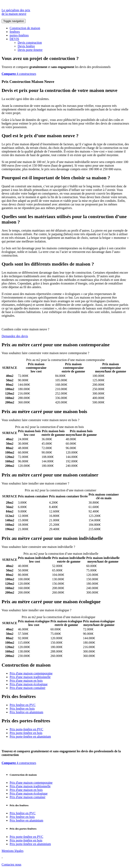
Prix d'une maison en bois (26, 681)
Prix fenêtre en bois (22, 709)
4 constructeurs (19, 74)
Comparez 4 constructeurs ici (109, 353)
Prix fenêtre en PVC (23, 705)
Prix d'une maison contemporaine (31, 673)
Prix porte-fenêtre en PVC (26, 729)
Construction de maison (25, 28)
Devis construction (30, 43)
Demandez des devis (15, 336)
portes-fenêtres (19, 35)
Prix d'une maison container (27, 688)
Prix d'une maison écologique (29, 684)
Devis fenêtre (26, 46)
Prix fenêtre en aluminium (26, 712)
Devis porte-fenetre (30, 50)
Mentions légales (13, 851)
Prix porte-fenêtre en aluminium (30, 737)
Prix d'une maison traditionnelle (30, 677)
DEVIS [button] (14, 39)
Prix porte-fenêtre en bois (26, 733)
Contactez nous (11, 864)
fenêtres (15, 32)
